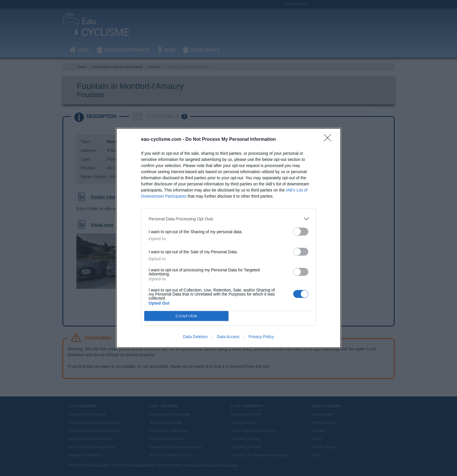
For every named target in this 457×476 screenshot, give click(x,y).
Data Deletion (195, 337)
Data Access (228, 337)
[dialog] (228, 238)
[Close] (329, 140)
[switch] (301, 232)
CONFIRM (186, 316)
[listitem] (228, 219)
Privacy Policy (261, 337)
